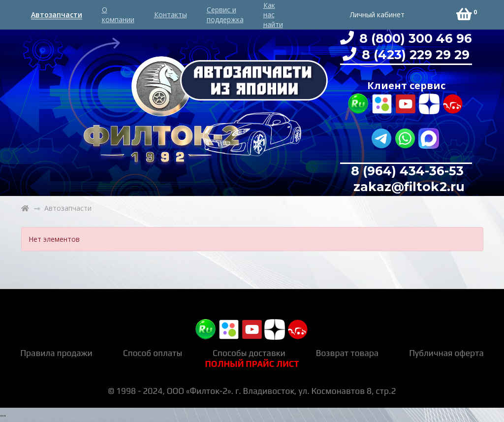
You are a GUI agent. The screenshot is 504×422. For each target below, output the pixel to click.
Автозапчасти (57, 15)
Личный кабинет (377, 15)
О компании (118, 15)
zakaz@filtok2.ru (407, 187)
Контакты (171, 15)
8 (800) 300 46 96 (414, 38)
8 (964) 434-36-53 (407, 171)
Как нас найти (273, 15)
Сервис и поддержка (225, 15)
